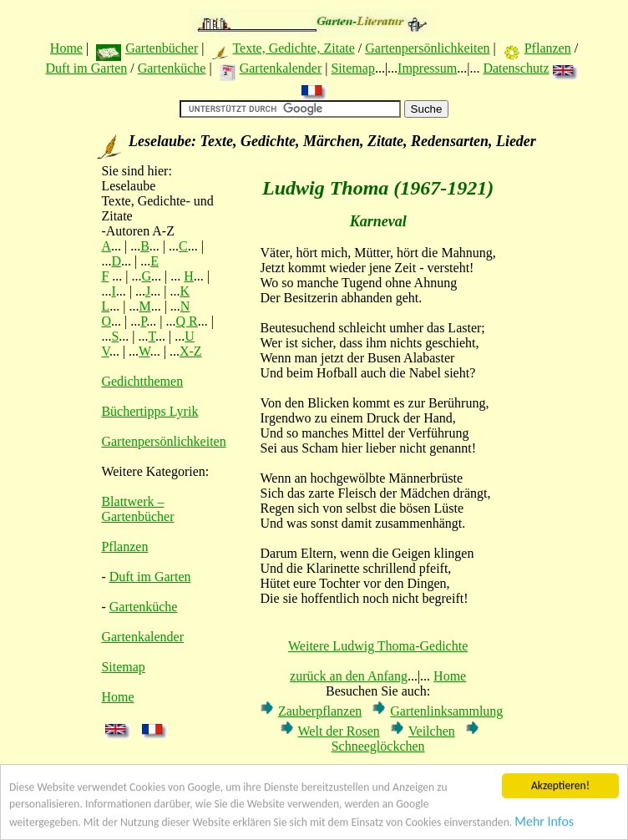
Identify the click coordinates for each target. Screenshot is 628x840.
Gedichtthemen (142, 381)
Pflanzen (548, 48)
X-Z (191, 351)
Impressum (427, 68)
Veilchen (432, 731)
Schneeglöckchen (378, 746)
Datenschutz (516, 68)
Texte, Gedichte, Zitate (293, 48)
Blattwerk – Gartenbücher (137, 509)
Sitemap (352, 68)
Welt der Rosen (339, 731)
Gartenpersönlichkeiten (427, 48)
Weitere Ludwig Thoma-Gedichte (378, 646)
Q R (187, 321)
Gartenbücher (162, 48)
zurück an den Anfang (349, 676)
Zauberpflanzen (320, 711)
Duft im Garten (87, 68)
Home (66, 48)
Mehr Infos (544, 828)
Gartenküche (172, 68)
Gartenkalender (281, 68)
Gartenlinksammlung (446, 711)
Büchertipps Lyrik (149, 411)
